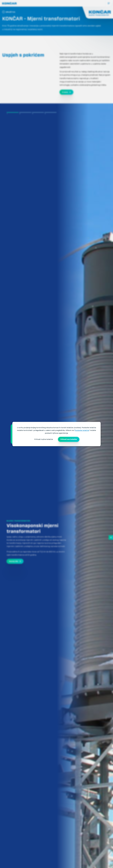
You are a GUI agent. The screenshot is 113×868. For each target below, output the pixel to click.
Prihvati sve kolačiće (69, 439)
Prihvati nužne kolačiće (44, 439)
